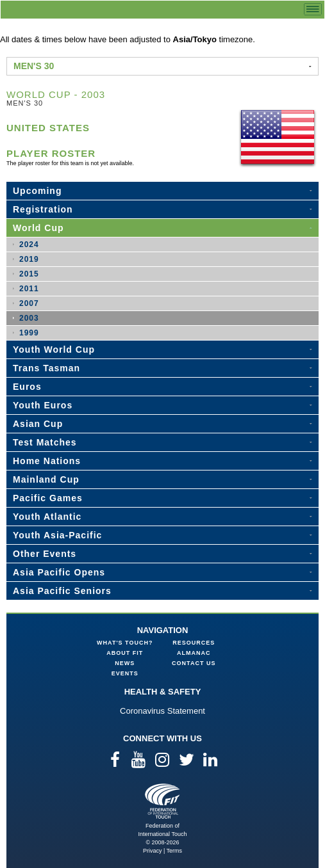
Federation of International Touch (162, 801)
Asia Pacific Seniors (62, 591)
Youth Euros (43, 405)
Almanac (194, 653)
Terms (175, 851)
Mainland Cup (46, 479)
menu (313, 9)
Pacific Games (48, 498)
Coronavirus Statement (162, 711)
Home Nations (47, 461)
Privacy (153, 851)
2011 (29, 289)
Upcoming (37, 191)
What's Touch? (125, 643)
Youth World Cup (54, 350)
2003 (29, 318)
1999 (29, 333)
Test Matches (45, 442)
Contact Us (194, 663)
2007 (29, 303)
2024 (29, 245)
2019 (29, 259)
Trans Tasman (46, 368)
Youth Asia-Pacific (57, 535)
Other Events (45, 554)
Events (125, 673)
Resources (194, 643)
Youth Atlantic (47, 517)
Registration (43, 209)
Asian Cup (38, 424)
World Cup (38, 228)
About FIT (125, 653)
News (125, 663)
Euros (27, 387)
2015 (29, 274)
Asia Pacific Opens (59, 572)
